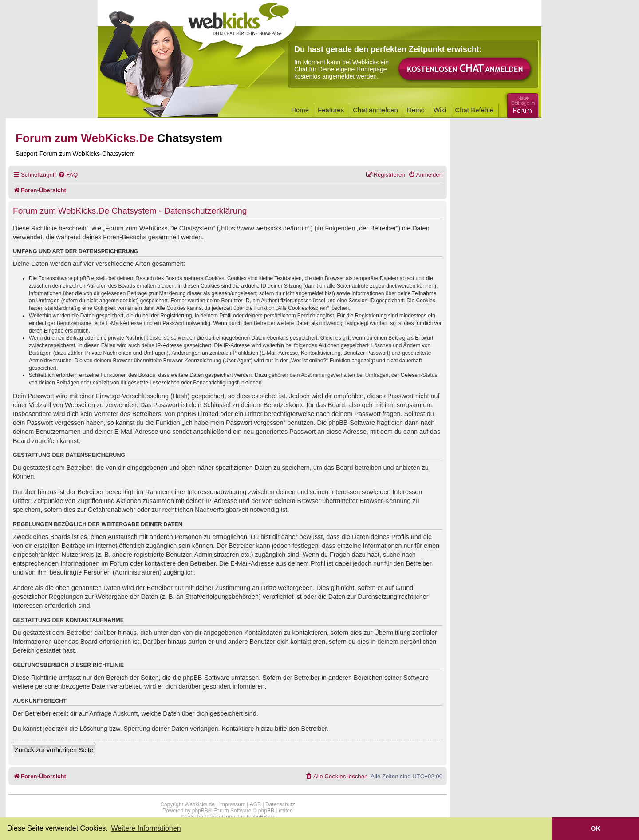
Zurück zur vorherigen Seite (54, 750)
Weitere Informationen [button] (146, 828)
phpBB (200, 811)
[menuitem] (68, 175)
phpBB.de (263, 817)
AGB (255, 804)
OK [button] (596, 828)
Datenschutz (280, 804)
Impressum (232, 804)
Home (300, 110)
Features (331, 110)
